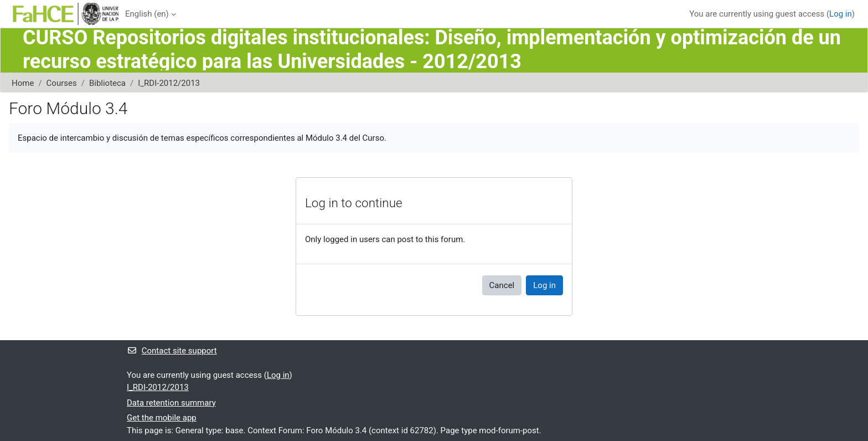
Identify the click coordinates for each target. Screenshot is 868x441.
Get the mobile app (162, 418)
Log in (841, 14)
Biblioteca (107, 83)
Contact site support (172, 351)
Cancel (502, 285)
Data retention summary (171, 403)
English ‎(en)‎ (147, 14)
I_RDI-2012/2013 (169, 83)
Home (23, 83)
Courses (62, 83)
